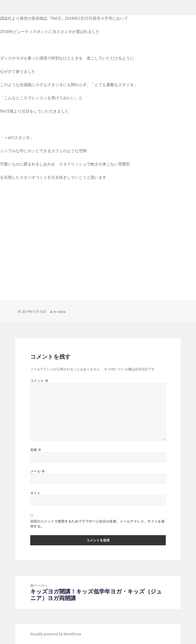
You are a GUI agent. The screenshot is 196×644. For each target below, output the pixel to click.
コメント (39, 381)
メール (38, 471)
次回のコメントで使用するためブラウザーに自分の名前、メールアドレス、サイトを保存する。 (97, 524)
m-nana (59, 312)
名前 (36, 450)
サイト (35, 493)
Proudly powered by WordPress (56, 634)
